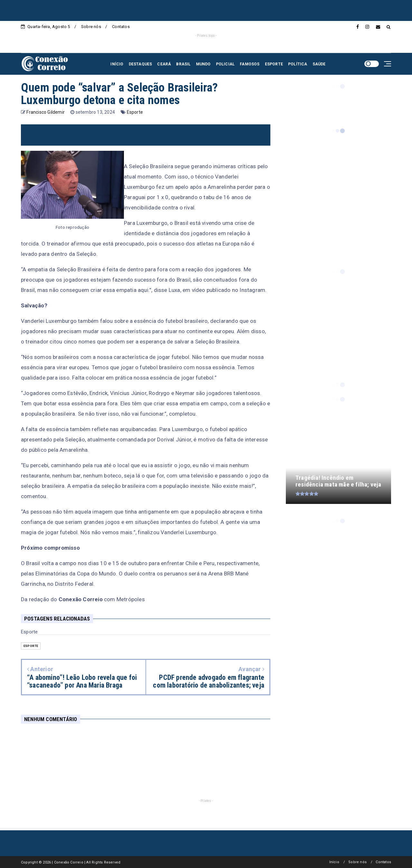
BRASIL (183, 64)
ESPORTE (274, 64)
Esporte (135, 112)
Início (334, 862)
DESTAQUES (140, 64)
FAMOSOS (250, 64)
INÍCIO (117, 64)
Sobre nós (91, 27)
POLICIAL (225, 64)
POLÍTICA (298, 64)
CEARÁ (164, 64)
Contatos (121, 27)
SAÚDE (319, 64)
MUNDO (203, 64)
